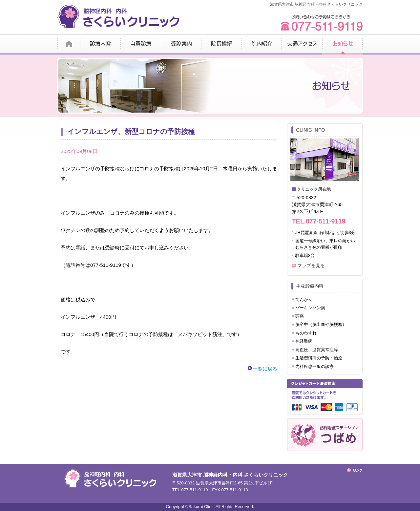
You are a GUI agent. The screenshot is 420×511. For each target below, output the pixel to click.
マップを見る (311, 266)
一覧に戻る (265, 369)
